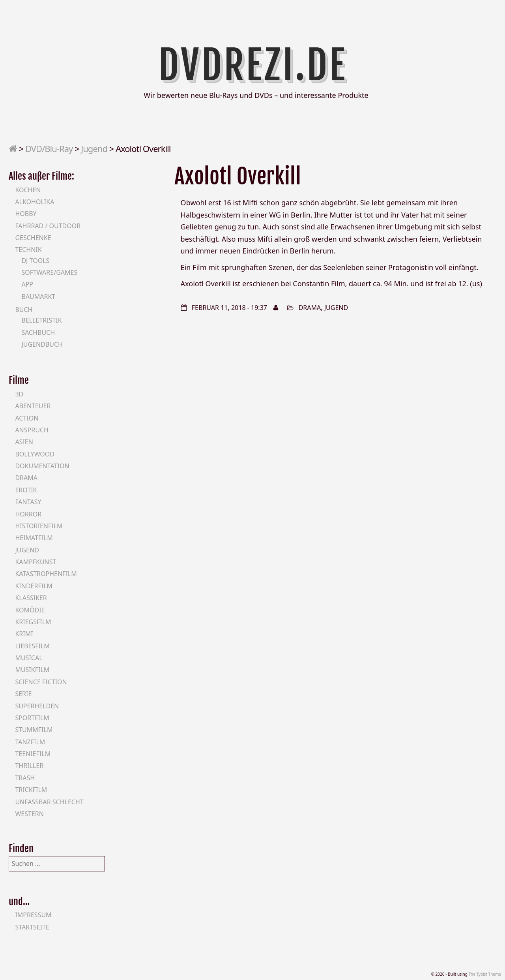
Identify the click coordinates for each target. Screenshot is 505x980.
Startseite (32, 927)
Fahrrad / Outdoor (48, 226)
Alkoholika (35, 202)
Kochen (28, 190)
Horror (28, 514)
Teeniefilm (33, 754)
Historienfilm (39, 526)
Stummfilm (34, 730)
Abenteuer (33, 406)
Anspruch (32, 430)
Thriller (29, 766)
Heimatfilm (34, 538)
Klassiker (31, 598)
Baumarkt (38, 297)
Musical (29, 658)
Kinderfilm (34, 586)
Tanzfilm (30, 742)
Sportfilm (32, 718)
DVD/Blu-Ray (49, 148)
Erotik (26, 490)
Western (29, 814)
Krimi (24, 634)
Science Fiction (41, 682)
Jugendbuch (42, 344)
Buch (24, 310)
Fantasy (28, 502)
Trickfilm (31, 790)
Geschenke (33, 238)
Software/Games (49, 272)
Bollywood (35, 454)
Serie (23, 694)
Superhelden (37, 706)
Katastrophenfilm (46, 574)
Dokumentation (42, 466)
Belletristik (41, 320)
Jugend (94, 148)
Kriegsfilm (33, 622)
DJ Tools (35, 261)
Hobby (26, 214)
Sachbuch (38, 332)
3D (19, 394)
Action (27, 418)
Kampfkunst (36, 562)
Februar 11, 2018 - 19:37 (229, 308)
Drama (310, 308)
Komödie (30, 610)
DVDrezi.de (253, 65)
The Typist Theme (485, 974)
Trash (25, 778)
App (27, 284)
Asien (24, 442)
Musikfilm (32, 670)
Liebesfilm (32, 646)
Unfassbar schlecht (49, 802)
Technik (28, 250)
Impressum (33, 915)
